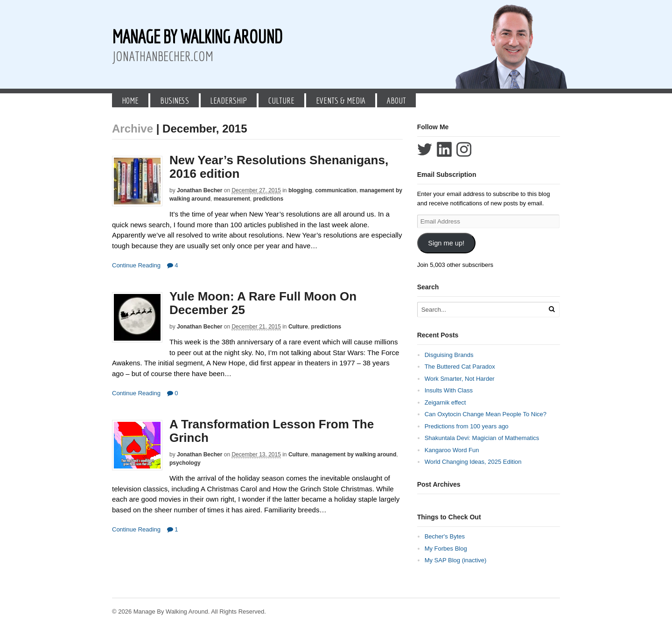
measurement (232, 199)
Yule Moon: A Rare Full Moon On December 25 (263, 303)
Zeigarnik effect (445, 402)
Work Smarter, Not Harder (460, 379)
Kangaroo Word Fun (452, 450)
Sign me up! (446, 243)
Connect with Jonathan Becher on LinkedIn (444, 149)
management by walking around (354, 454)
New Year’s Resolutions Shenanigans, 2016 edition (279, 167)
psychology (185, 463)
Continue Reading (136, 265)
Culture (281, 100)
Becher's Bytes (445, 536)
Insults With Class (449, 390)
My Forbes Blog (446, 549)
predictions (268, 199)
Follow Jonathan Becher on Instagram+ (464, 149)
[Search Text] (482, 310)
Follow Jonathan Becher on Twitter (425, 149)
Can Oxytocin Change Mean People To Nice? (486, 414)
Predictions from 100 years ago (467, 426)
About (396, 100)
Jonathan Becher (199, 190)
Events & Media (341, 100)
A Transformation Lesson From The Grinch (272, 431)
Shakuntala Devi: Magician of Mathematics (482, 438)
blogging (300, 190)
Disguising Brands (449, 355)
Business (175, 100)
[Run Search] (552, 309)
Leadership (228, 100)
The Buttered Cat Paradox (460, 367)
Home (130, 100)
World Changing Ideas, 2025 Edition (473, 462)
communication (336, 190)
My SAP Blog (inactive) (456, 560)
